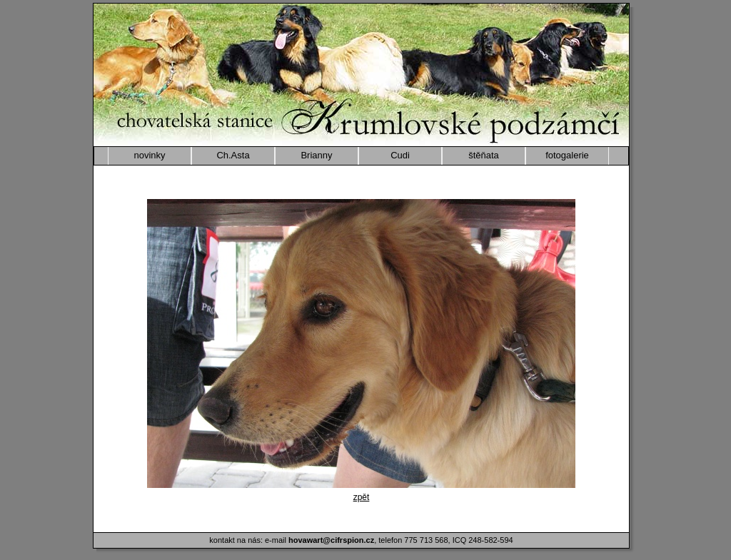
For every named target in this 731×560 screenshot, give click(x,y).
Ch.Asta (233, 155)
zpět (362, 497)
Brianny (316, 155)
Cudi (400, 155)
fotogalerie (567, 155)
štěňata (484, 155)
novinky (149, 155)
